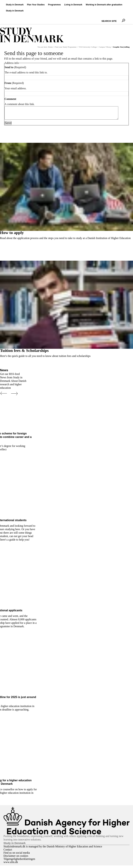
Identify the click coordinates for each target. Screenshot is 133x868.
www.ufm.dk (11, 865)
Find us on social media (17, 855)
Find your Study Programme (66, 47)
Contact (8, 852)
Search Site (101, 18)
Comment (10, 99)
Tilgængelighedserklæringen (19, 862)
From (8, 83)
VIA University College (88, 47)
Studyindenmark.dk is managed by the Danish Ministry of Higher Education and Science (53, 849)
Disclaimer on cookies (16, 858)
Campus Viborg (105, 47)
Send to (9, 67)
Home (50, 47)
